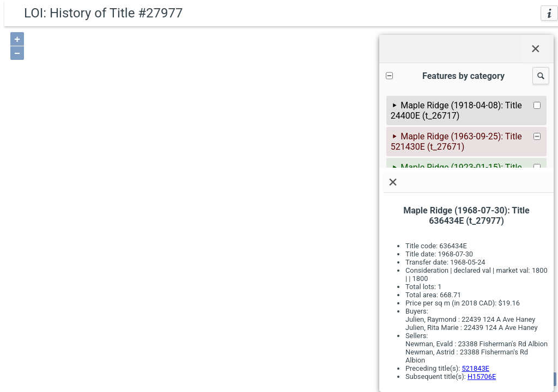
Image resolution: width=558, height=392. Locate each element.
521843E (475, 368)
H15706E (482, 376)
